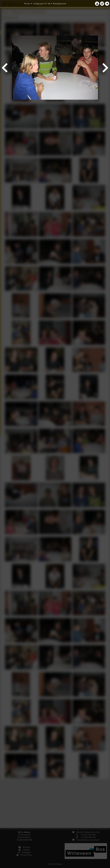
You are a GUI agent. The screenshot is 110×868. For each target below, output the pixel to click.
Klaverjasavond (59, 4)
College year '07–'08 (42, 4)
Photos (27, 4)
